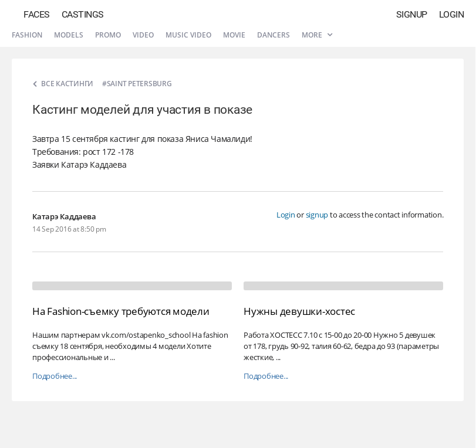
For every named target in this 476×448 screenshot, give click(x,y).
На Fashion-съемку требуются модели (121, 311)
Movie (234, 35)
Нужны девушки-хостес (299, 311)
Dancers (274, 35)
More (317, 35)
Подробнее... (55, 376)
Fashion (27, 35)
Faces (37, 14)
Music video (188, 35)
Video (143, 35)
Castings (83, 14)
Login (452, 14)
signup (317, 215)
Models (69, 35)
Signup (412, 14)
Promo (108, 35)
